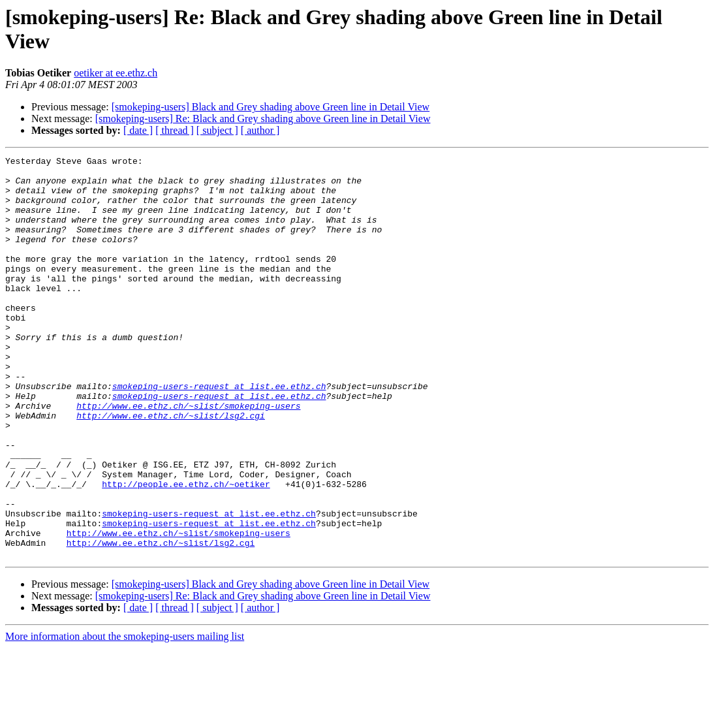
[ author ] (260, 130)
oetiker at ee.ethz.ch (116, 73)
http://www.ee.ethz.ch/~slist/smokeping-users (188, 456)
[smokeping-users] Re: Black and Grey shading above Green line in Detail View (263, 119)
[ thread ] (175, 130)
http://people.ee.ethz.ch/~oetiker (186, 550)
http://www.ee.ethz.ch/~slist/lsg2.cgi (171, 468)
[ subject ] (217, 130)
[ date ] (138, 130)
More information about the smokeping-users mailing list (125, 717)
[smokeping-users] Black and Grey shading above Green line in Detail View (271, 107)
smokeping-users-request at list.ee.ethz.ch (219, 433)
